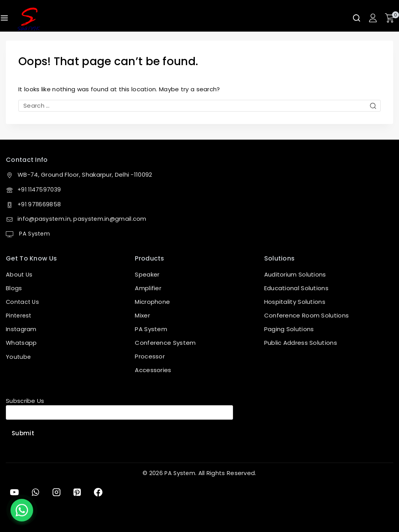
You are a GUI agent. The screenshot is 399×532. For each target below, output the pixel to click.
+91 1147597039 (40, 190)
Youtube (19, 356)
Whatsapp (22, 343)
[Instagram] (57, 492)
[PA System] (29, 19)
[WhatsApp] (35, 492)
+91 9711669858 (40, 204)
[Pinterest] (78, 492)
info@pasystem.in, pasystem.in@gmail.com (83, 219)
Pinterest (20, 315)
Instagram (21, 329)
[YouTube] (14, 492)
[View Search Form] (357, 18)
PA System (34, 233)
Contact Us (23, 302)
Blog (12, 288)
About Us (19, 274)
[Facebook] (99, 492)
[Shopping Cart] (392, 18)
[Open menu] (4, 18)
